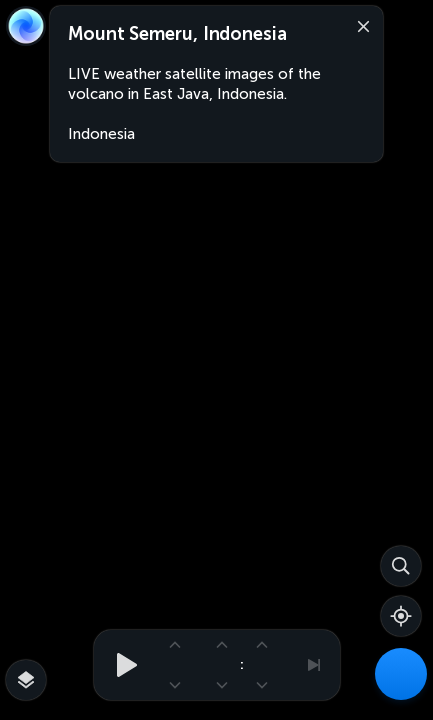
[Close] (359, 25)
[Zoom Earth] (26, 26)
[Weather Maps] (401, 674)
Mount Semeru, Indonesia (177, 34)
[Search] (401, 566)
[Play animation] (121, 665)
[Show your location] (401, 616)
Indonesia (101, 134)
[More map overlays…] (26, 680)
